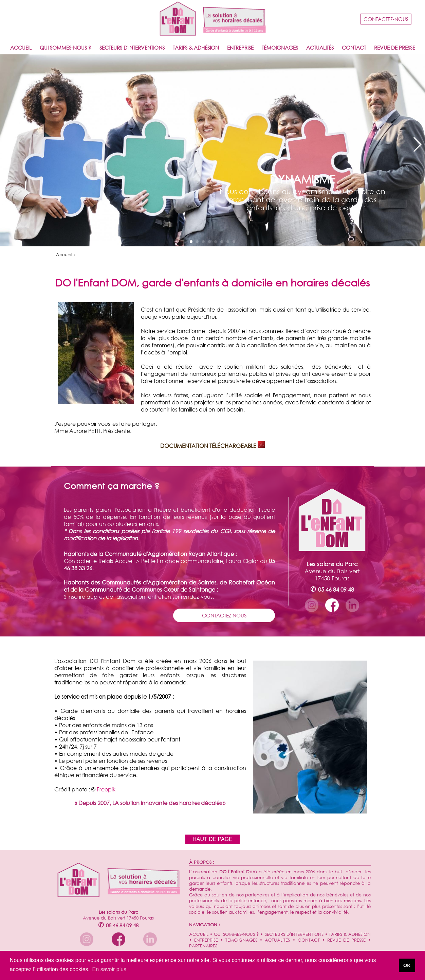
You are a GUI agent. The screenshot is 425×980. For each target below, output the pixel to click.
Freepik (106, 789)
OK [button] (407, 965)
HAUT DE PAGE (212, 839)
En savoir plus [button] (109, 969)
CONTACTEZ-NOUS (386, 19)
